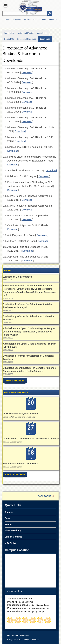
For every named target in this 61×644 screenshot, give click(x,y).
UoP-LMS (27, 20)
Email (7, 20)
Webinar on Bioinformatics (17, 277)
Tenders (36, 20)
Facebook (10, 620)
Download (27, 72)
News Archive (15, 381)
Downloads (16, 20)
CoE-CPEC (11, 543)
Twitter (18, 620)
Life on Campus (13, 537)
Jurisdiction (42, 33)
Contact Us (52, 20)
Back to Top (45, 496)
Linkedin (33, 620)
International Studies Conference (20, 464)
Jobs (44, 20)
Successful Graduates (27, 39)
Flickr (48, 620)
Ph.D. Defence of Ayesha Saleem (20, 414)
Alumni (9, 512)
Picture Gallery (13, 531)
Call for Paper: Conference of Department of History (31, 439)
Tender (9, 524)
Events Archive (15, 475)
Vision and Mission (26, 33)
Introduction (9, 33)
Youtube (40, 620)
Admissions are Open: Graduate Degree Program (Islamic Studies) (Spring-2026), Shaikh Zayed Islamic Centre (30, 332)
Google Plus (25, 620)
